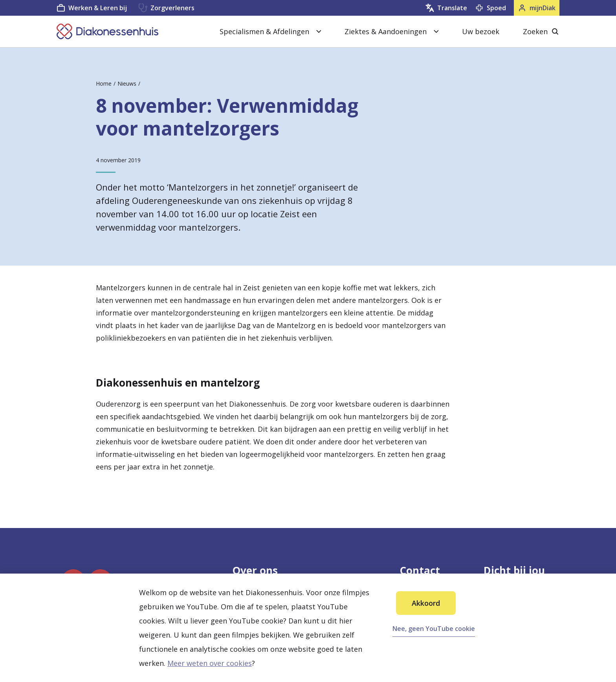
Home (104, 83)
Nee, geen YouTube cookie (434, 629)
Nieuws (127, 83)
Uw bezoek (481, 31)
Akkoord (426, 603)
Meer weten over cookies (210, 663)
